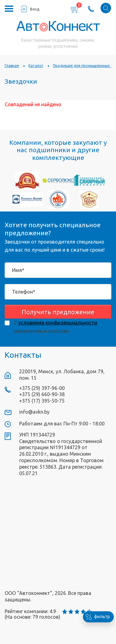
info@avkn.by (34, 412)
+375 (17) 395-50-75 (42, 401)
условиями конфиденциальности (58, 323)
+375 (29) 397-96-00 (42, 388)
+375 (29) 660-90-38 (42, 394)
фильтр (96, 617)
